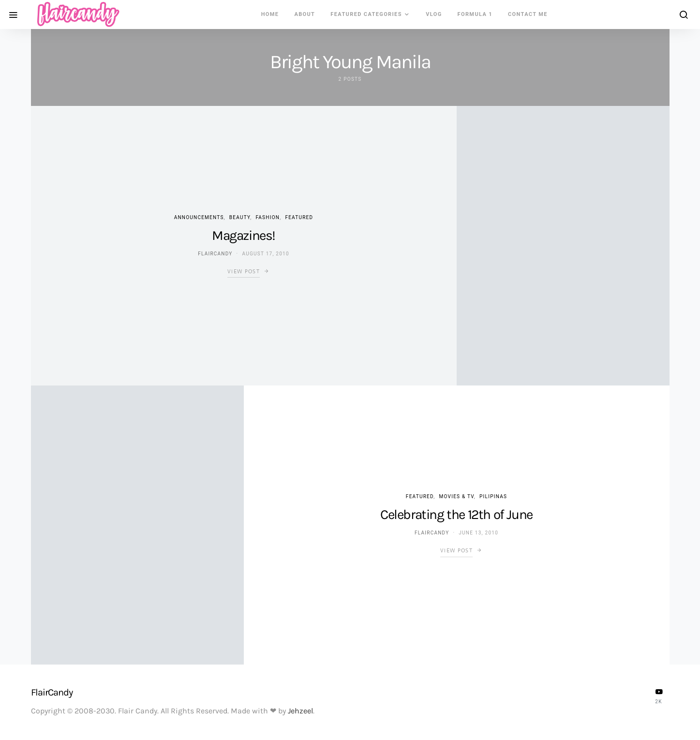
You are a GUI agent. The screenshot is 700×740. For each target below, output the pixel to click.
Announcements (199, 217)
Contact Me (528, 14)
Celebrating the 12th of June (456, 514)
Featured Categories (366, 14)
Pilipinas (493, 496)
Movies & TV (457, 496)
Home (270, 14)
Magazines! (244, 235)
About (305, 14)
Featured (299, 217)
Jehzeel (300, 711)
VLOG (434, 14)
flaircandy (215, 254)
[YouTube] (659, 696)
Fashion (268, 217)
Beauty (240, 217)
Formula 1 (475, 14)
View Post (244, 271)
